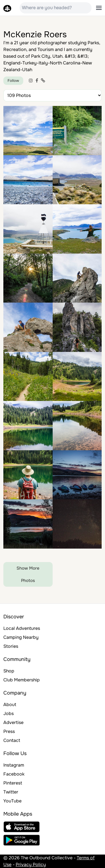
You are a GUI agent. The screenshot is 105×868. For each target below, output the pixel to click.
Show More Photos (28, 574)
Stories (11, 646)
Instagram (14, 765)
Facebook (14, 774)
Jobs (9, 713)
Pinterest (13, 783)
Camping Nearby (21, 637)
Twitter (11, 792)
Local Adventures (22, 628)
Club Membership (22, 680)
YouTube (12, 801)
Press (9, 731)
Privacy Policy (31, 864)
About (10, 705)
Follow (13, 81)
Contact (12, 740)
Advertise (13, 722)
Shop (9, 671)
